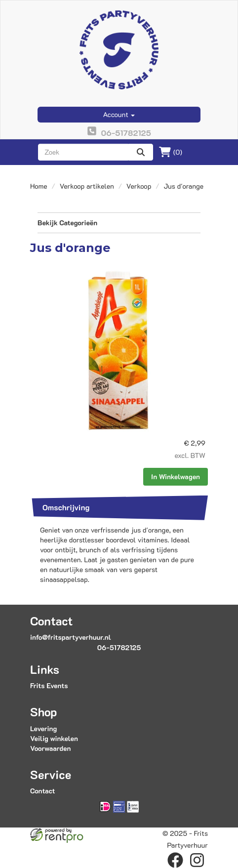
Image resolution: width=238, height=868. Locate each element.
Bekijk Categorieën (119, 223)
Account (119, 114)
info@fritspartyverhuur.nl (71, 637)
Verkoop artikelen (87, 186)
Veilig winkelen (54, 738)
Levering (43, 728)
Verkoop (139, 186)
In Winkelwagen (176, 476)
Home (39, 186)
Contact (42, 791)
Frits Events (49, 685)
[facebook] (175, 860)
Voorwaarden (50, 748)
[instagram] (197, 860)
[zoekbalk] (83, 152)
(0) (171, 152)
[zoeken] (141, 152)
